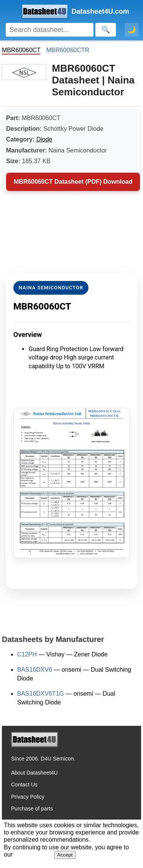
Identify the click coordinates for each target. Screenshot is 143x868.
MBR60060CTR (68, 50)
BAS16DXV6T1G (41, 694)
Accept (65, 855)
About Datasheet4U (34, 773)
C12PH (27, 654)
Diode (44, 139)
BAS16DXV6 (35, 670)
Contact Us (24, 785)
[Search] (50, 30)
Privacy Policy (28, 797)
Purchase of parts (32, 809)
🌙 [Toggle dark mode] (132, 30)
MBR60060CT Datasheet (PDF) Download (73, 182)
